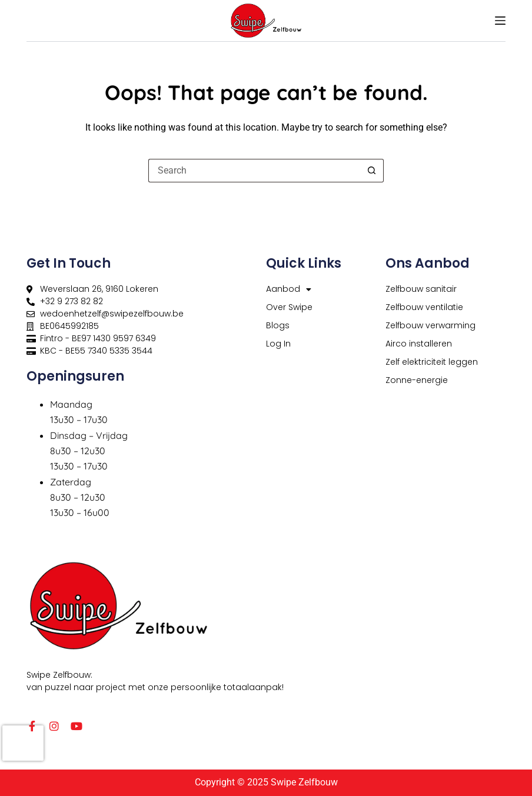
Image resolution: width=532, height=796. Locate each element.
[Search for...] (254, 171)
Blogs (278, 325)
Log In (278, 344)
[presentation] (23, 743)
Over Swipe (289, 307)
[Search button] (372, 171)
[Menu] (500, 21)
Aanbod (289, 289)
